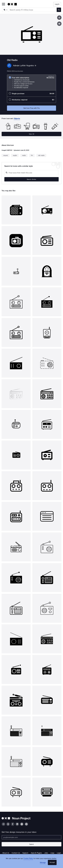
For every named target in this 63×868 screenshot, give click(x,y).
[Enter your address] (31, 837)
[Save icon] (59, 18)
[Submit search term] (59, 10)
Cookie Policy (28, 858)
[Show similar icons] (59, 24)
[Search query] (31, 173)
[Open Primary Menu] (3, 4)
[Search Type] (5, 10)
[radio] (31, 83)
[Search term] (33, 10)
